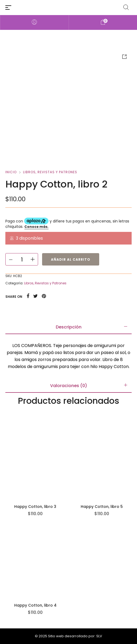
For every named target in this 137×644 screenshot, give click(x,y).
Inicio (11, 172)
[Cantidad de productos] (22, 259)
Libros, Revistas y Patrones (50, 172)
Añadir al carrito (71, 259)
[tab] (68, 327)
